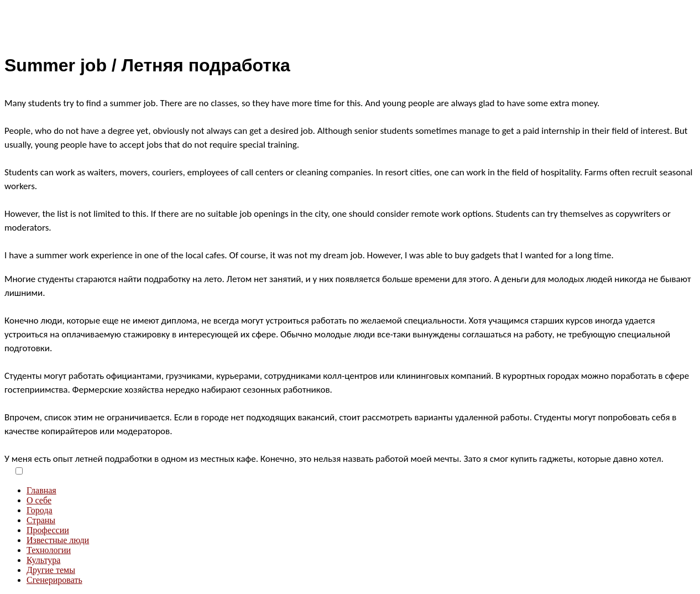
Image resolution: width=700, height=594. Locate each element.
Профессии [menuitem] (48, 530)
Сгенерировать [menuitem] (54, 580)
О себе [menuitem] (39, 500)
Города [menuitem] (40, 510)
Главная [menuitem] (41, 490)
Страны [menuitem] (41, 520)
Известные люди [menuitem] (58, 540)
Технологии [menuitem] (49, 550)
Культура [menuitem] (43, 560)
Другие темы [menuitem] (51, 570)
